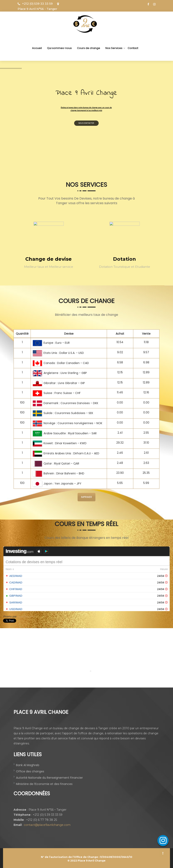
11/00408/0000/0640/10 (116, 857)
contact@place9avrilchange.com (47, 825)
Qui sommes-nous (59, 48)
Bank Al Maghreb (28, 765)
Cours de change (89, 48)
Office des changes (30, 771)
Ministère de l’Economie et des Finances (44, 784)
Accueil (37, 48)
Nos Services (114, 48)
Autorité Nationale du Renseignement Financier (49, 778)
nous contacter (89, 122)
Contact (133, 48)
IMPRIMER (86, 497)
